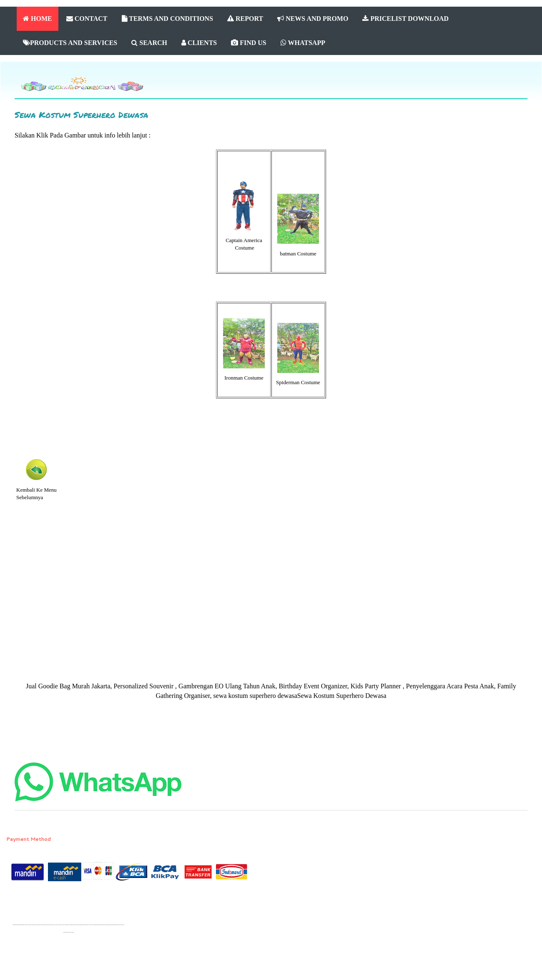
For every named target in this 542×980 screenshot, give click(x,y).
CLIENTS (199, 43)
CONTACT (87, 19)
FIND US (249, 43)
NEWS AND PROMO (313, 19)
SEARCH (149, 43)
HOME (38, 19)
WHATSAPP (303, 43)
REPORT (245, 19)
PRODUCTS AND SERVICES (70, 43)
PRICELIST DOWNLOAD (405, 19)
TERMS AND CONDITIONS (168, 19)
